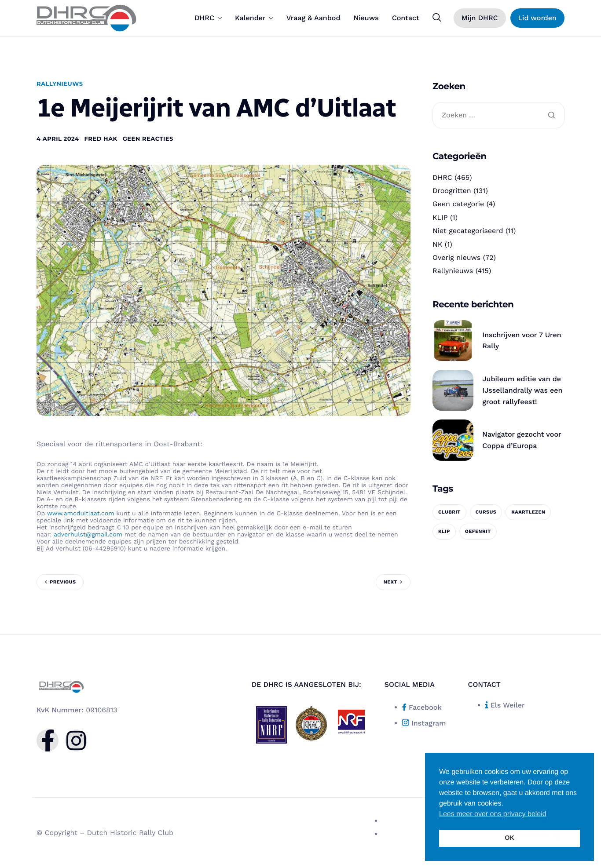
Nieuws (366, 18)
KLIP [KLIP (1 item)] (444, 531)
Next (390, 582)
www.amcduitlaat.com (81, 514)
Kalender (254, 18)
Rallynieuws (60, 84)
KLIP (440, 217)
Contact (406, 18)
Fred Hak (101, 139)
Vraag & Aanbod (313, 18)
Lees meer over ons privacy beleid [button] (493, 814)
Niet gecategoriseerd (468, 231)
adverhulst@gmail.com (88, 535)
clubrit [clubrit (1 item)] (449, 512)
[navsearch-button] (437, 18)
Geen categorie (458, 204)
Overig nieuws (456, 257)
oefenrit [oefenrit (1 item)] (478, 531)
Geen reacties (148, 139)
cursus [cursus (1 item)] (486, 512)
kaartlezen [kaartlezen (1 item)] (528, 512)
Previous (63, 582)
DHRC (208, 18)
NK (437, 244)
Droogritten (452, 191)
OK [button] (509, 838)
